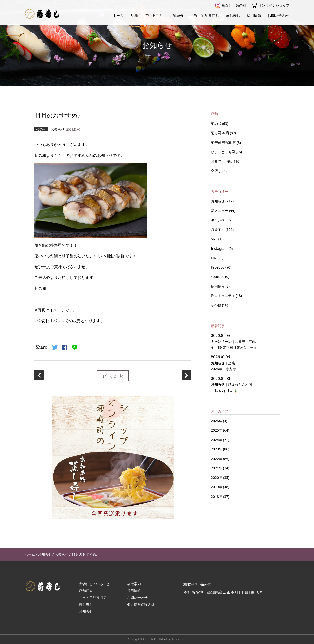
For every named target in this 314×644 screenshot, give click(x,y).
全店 (215, 171)
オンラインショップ (271, 5)
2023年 (217, 449)
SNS (215, 239)
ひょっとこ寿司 (223, 152)
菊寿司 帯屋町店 (224, 142)
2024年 (217, 440)
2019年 (217, 487)
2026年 (217, 421)
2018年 (217, 496)
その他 (217, 305)
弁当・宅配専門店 (205, 15)
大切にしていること (146, 15)
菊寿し (224, 5)
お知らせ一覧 (113, 376)
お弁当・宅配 (222, 161)
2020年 (217, 478)
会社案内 (134, 584)
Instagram (220, 248)
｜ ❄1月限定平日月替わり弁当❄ (234, 342)
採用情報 (254, 15)
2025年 (217, 430)
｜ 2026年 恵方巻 (223, 363)
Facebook (219, 267)
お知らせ (218, 201)
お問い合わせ (278, 15)
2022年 (217, 459)
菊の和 (241, 5)
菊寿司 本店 (220, 133)
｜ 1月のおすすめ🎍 (232, 385)
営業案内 (218, 230)
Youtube (218, 277)
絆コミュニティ (223, 296)
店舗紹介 (176, 15)
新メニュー (220, 211)
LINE (215, 258)
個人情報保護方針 (141, 604)
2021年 (217, 468)
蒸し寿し (233, 15)
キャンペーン (222, 220)
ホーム (118, 15)
